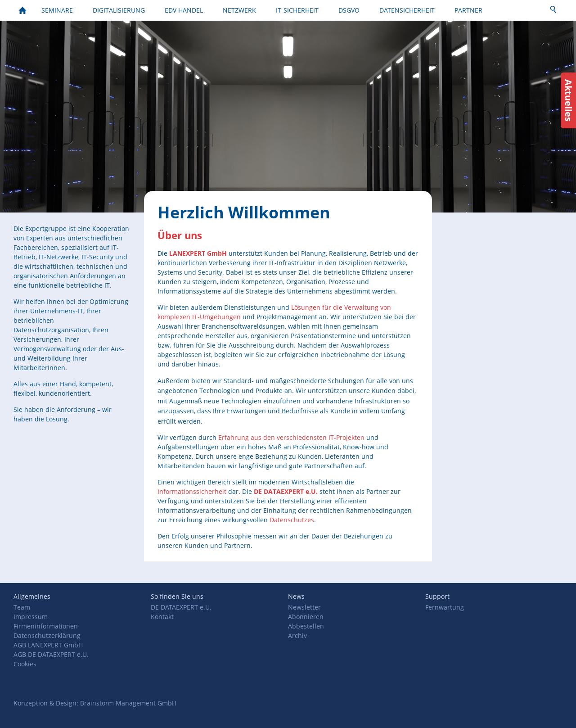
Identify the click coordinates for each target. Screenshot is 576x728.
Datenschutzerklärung (47, 635)
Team (22, 607)
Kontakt (162, 617)
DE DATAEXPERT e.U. (181, 607)
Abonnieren (306, 617)
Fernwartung (445, 607)
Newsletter (304, 607)
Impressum (31, 617)
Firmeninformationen (46, 626)
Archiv (297, 635)
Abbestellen (306, 626)
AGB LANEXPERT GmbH (48, 645)
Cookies (25, 664)
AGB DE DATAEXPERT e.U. (51, 654)
